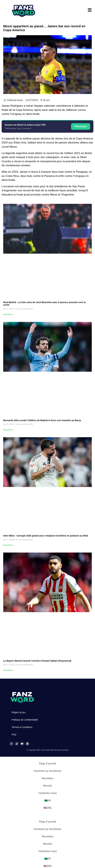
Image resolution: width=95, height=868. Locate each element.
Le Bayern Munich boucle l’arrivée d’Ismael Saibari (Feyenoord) (37, 661)
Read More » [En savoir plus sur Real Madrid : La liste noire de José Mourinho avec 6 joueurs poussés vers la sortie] (9, 314)
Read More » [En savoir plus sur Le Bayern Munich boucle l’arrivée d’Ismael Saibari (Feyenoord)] (9, 670)
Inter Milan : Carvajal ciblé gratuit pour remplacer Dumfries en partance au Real (46, 536)
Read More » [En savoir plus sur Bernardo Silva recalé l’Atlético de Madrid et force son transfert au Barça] (9, 430)
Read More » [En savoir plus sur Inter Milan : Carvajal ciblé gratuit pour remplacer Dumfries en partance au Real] (9, 545)
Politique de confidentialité (25, 720)
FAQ (14, 735)
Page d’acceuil (48, 764)
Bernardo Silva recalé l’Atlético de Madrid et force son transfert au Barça (42, 420)
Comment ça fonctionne (47, 771)
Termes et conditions (22, 727)
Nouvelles (48, 778)
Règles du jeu (19, 712)
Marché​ (48, 786)
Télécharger (81, 126)
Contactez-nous (48, 793)
